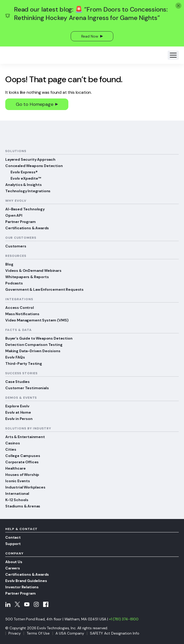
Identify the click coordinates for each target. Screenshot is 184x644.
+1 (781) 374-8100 (124, 619)
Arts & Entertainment (25, 437)
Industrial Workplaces (25, 487)
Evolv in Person (19, 419)
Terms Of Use (38, 633)
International (17, 494)
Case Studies (17, 382)
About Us (14, 562)
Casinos (13, 443)
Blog (9, 264)
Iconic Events (18, 481)
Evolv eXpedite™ (26, 178)
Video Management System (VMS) (37, 320)
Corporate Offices (22, 462)
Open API (14, 215)
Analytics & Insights (24, 185)
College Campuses (23, 456)
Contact (13, 537)
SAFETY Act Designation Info (115, 633)
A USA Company (70, 633)
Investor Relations (22, 587)
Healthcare (15, 468)
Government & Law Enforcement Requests (44, 289)
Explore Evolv (17, 406)
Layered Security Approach (30, 159)
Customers (16, 246)
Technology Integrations (28, 191)
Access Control (20, 308)
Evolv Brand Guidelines (26, 581)
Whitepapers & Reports (27, 277)
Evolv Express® (24, 172)
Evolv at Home (18, 412)
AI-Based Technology (25, 209)
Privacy (15, 633)
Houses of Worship (22, 475)
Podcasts (14, 283)
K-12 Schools (17, 500)
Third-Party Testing (24, 363)
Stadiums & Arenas (23, 506)
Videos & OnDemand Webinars (33, 271)
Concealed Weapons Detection (34, 166)
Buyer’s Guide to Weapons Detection (39, 338)
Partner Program (21, 222)
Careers (13, 568)
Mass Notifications (22, 314)
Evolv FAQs (15, 357)
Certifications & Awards (27, 228)
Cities (11, 449)
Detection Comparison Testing (34, 345)
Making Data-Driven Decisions (33, 351)
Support (13, 544)
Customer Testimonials (27, 388)
